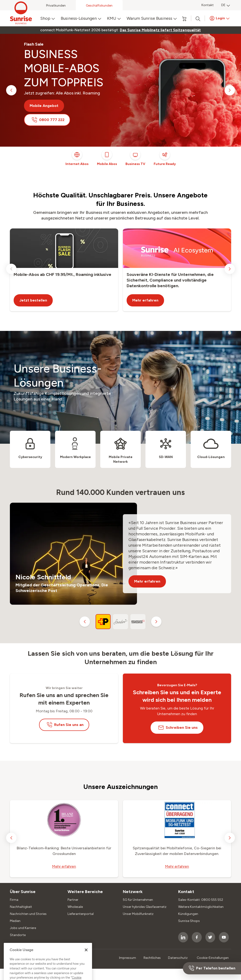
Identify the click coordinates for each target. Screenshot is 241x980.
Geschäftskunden (99, 6)
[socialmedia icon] (183, 937)
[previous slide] (11, 90)
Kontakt (208, 5)
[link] (160, 30)
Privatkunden (56, 6)
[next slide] (230, 90)
